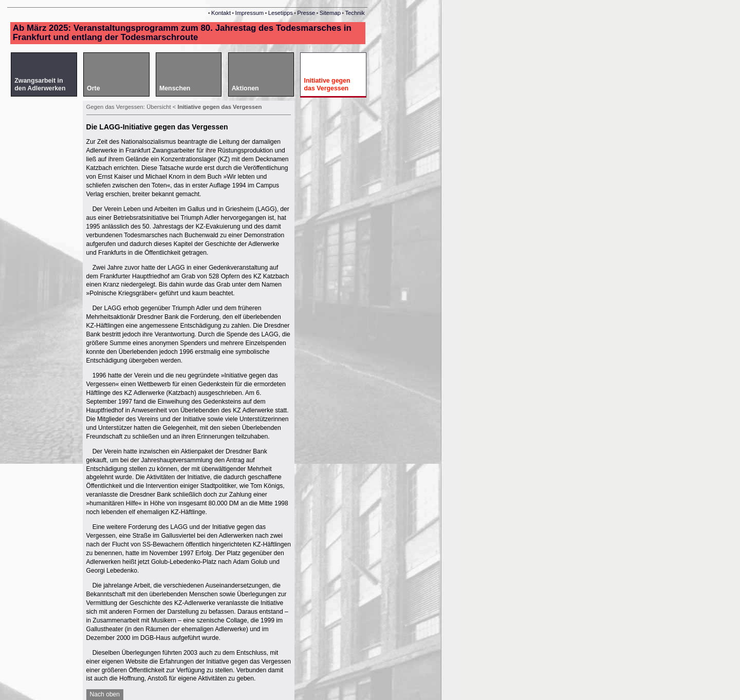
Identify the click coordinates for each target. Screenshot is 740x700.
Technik (355, 13)
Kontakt (221, 13)
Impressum (250, 13)
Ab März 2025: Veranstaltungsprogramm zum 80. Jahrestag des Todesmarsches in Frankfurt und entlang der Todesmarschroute (182, 33)
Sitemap (330, 13)
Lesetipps (281, 13)
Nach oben (105, 694)
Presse (306, 13)
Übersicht (159, 107)
